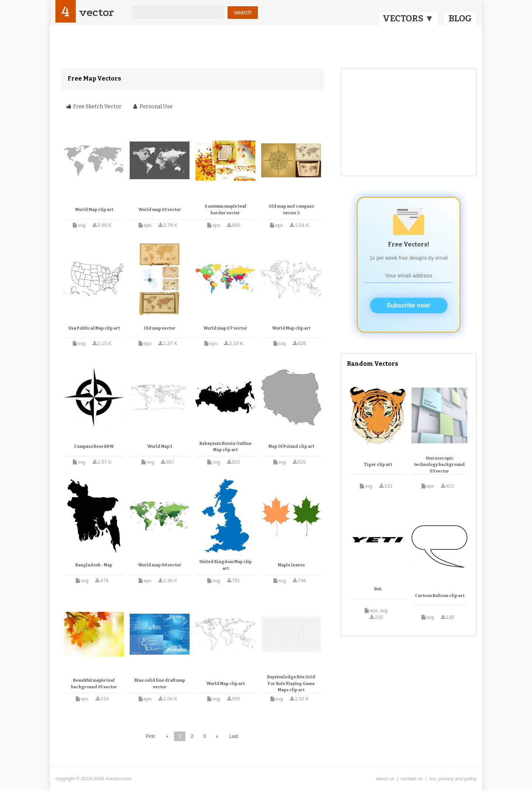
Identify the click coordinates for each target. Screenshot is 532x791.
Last (234, 736)
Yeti (378, 589)
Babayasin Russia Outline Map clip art (226, 447)
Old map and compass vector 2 (291, 210)
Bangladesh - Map (94, 565)
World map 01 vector (160, 210)
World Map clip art (94, 210)
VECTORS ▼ (408, 18)
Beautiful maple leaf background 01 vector (94, 684)
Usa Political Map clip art (94, 328)
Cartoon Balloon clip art (440, 596)
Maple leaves (291, 565)
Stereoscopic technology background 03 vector (439, 465)
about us (385, 779)
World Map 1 (160, 446)
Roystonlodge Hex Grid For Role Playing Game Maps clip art (291, 683)
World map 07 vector (225, 328)
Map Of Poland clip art (291, 446)
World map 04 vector (160, 565)
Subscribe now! (409, 305)
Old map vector (160, 328)
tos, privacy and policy (453, 779)
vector (96, 12)
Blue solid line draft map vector (160, 684)
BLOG (460, 18)
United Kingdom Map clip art (226, 565)
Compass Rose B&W (94, 446)
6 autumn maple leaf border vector (225, 210)
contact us (412, 779)
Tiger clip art (378, 465)
